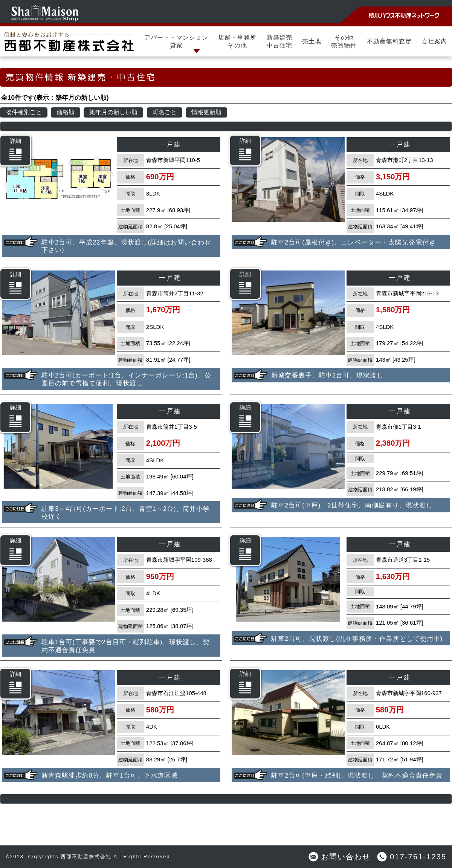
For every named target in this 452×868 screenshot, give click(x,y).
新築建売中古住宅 (279, 41)
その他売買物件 (344, 41)
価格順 (66, 112)
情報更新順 (206, 112)
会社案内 (434, 41)
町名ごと (165, 112)
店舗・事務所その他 (237, 41)
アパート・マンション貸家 (176, 41)
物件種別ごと (24, 112)
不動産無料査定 (389, 41)
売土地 (312, 41)
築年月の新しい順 (113, 112)
